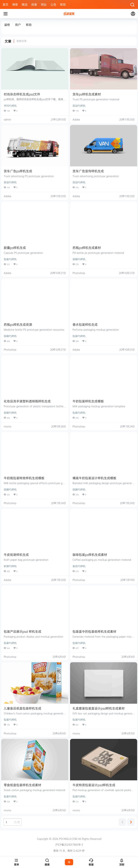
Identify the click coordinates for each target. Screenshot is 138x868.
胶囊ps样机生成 (15, 248)
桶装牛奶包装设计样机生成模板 (94, 478)
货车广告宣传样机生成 (88, 171)
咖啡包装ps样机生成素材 (90, 555)
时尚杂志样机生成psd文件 (22, 94)
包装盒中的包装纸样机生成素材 (94, 632)
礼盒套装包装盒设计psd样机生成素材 (99, 708)
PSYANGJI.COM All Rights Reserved (80, 839)
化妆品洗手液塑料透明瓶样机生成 (27, 401)
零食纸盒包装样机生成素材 (23, 785)
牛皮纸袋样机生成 (16, 555)
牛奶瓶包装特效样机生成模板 (24, 478)
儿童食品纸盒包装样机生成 (23, 708)
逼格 (7, 25)
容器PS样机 (79, 259)
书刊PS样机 (10, 106)
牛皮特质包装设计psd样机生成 (94, 785)
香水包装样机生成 (85, 325)
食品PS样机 (79, 566)
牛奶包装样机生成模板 (88, 401)
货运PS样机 (79, 106)
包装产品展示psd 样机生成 (23, 632)
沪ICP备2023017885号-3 (69, 845)
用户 (18, 25)
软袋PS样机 (10, 566)
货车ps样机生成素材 (87, 94)
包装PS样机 (10, 259)
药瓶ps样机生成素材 (87, 248)
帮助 (29, 25)
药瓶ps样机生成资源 (18, 325)
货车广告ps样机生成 (18, 171)
